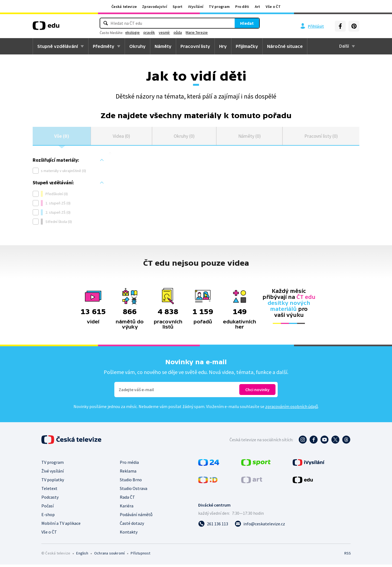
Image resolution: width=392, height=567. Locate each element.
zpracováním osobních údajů (292, 409)
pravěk (173, 32)
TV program (219, 7)
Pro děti (242, 7)
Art (258, 7)
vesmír (188, 32)
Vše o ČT (273, 7)
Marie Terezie (220, 32)
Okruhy (137, 46)
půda (201, 32)
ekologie (156, 32)
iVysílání (196, 7)
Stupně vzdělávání (58, 46)
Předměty (104, 46)
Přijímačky (247, 46)
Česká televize (124, 7)
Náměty (163, 46)
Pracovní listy (195, 46)
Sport (178, 7)
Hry (223, 46)
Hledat (223, 23)
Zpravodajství (155, 7)
